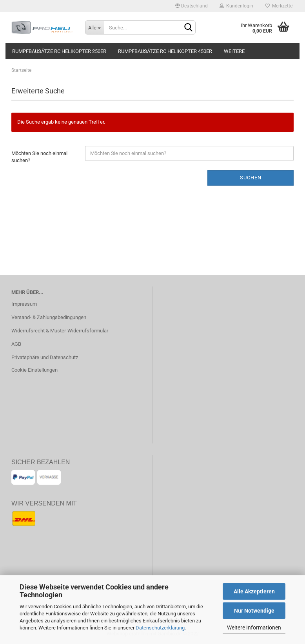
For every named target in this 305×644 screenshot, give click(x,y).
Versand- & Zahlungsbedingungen (49, 317)
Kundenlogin (236, 6)
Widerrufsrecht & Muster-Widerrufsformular (60, 331)
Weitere (234, 51)
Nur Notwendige (254, 611)
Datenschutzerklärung (160, 628)
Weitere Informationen (254, 628)
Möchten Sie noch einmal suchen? (39, 157)
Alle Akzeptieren (254, 591)
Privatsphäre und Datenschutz (45, 357)
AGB (16, 344)
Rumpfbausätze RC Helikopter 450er (165, 51)
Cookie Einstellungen (34, 370)
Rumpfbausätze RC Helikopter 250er (59, 51)
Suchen (251, 178)
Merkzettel (279, 6)
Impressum (24, 304)
